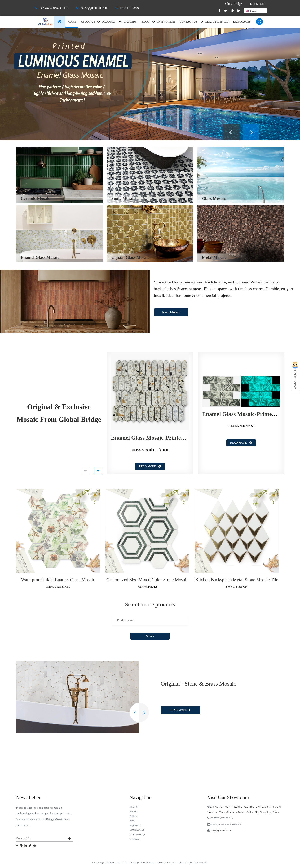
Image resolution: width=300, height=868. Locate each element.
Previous (231, 132)
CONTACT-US (188, 22)
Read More (150, 466)
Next (251, 132)
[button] (86, 471)
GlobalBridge (234, 4)
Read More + (171, 312)
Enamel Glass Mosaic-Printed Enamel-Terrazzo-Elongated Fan (188, 438)
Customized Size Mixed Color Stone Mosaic (147, 580)
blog (146, 22)
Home (72, 22)
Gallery (130, 22)
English (251, 11)
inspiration (166, 22)
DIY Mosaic (258, 4)
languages (242, 22)
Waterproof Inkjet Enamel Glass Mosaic (58, 580)
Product (109, 22)
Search (150, 636)
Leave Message (217, 22)
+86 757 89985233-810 (54, 8)
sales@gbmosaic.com (94, 8)
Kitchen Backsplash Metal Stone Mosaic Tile (237, 580)
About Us (88, 22)
